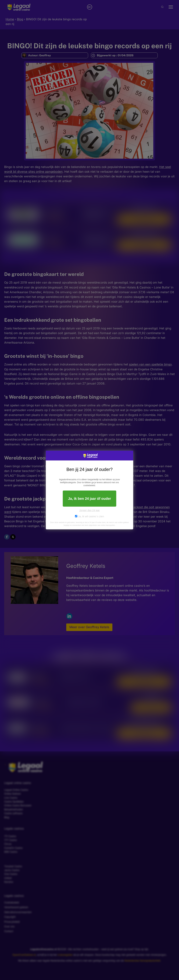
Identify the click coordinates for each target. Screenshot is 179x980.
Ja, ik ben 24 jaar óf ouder (89, 499)
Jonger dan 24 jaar (90, 510)
